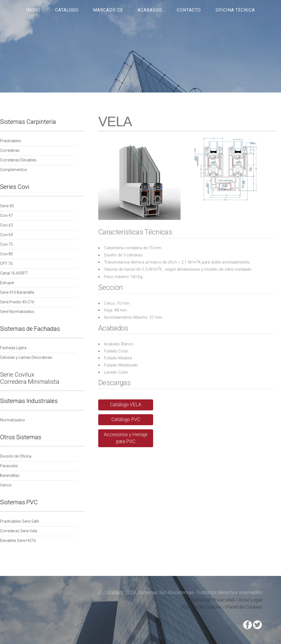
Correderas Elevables (18, 160)
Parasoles (9, 466)
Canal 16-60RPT (14, 273)
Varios (6, 485)
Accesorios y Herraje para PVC (126, 438)
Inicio (33, 10)
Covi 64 (6, 235)
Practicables (11, 141)
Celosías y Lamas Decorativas (26, 357)
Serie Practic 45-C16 (17, 302)
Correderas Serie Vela (19, 531)
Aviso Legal (250, 600)
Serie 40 (7, 206)
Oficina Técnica (235, 10)
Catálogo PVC (126, 419)
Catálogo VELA (126, 405)
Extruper (7, 283)
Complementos (13, 170)
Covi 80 (6, 254)
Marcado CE (108, 10)
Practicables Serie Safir (20, 521)
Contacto (189, 10)
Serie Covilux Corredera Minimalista (30, 378)
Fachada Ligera (13, 348)
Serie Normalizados (17, 312)
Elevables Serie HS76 (18, 541)
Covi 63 (6, 225)
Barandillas (10, 475)
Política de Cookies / (203, 607)
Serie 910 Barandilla (17, 292)
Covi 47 (6, 215)
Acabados (150, 10)
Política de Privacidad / (213, 600)
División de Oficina (16, 456)
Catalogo (67, 10)
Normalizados (12, 420)
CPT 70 (6, 264)
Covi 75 (6, 244)
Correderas (10, 150)
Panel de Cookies (244, 607)
